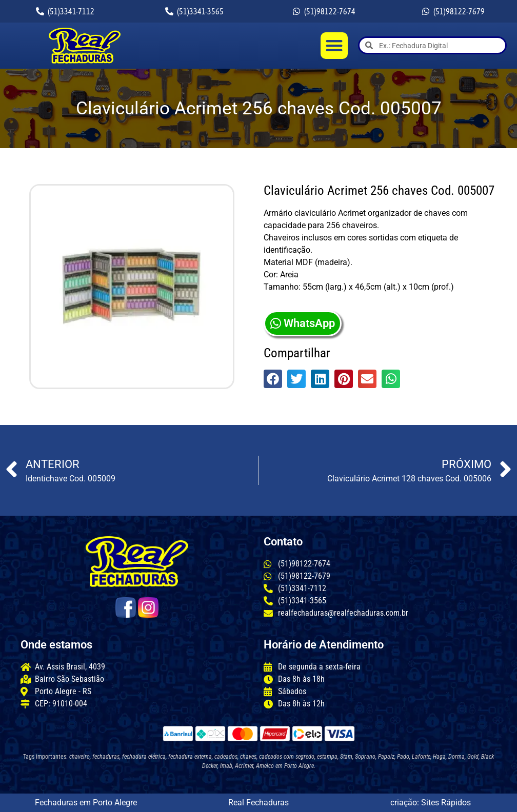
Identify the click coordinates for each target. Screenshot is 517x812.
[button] (334, 46)
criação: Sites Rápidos (431, 803)
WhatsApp (303, 323)
